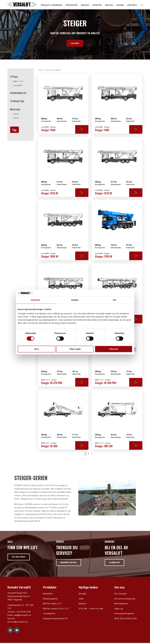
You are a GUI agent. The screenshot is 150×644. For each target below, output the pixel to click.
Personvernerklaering (125, 600)
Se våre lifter (19, 558)
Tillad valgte (75, 349)
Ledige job (115, 563)
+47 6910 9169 (23, 613)
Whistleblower (121, 605)
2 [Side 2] (88, 454)
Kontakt (83, 595)
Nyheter (83, 605)
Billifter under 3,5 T (52, 605)
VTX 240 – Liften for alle (91, 610)
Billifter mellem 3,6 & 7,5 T (56, 610)
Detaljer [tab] (75, 300)
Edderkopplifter (51, 600)
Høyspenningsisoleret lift (55, 619)
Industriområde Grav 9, (19, 597)
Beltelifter (48, 595)
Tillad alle (114, 349)
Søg (14, 130)
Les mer (75, 43)
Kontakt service (69, 563)
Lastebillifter (49, 615)
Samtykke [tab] (35, 300)
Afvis (37, 349)
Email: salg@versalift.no (19, 616)
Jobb (81, 600)
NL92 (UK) (132, 619)
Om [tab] (115, 300)
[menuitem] (51, 5)
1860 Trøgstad (15, 601)
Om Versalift (121, 595)
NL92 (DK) (119, 619)
